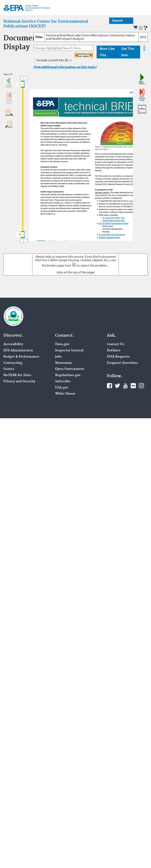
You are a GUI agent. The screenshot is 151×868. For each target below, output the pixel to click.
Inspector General (69, 351)
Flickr (133, 386)
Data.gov (62, 344)
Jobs (58, 357)
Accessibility (13, 344)
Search (117, 21)
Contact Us (116, 344)
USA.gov (62, 388)
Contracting (13, 363)
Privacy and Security (19, 381)
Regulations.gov (68, 375)
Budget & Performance (21, 357)
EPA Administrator (18, 351)
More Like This (107, 52)
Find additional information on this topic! (65, 67)
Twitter (117, 386)
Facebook (110, 386)
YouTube (125, 386)
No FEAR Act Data (17, 375)
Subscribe (63, 381)
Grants (9, 369)
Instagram (141, 386)
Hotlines (114, 351)
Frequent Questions (122, 363)
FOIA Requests (118, 357)
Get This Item (128, 52)
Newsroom (64, 363)
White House (65, 394)
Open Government (70, 369)
